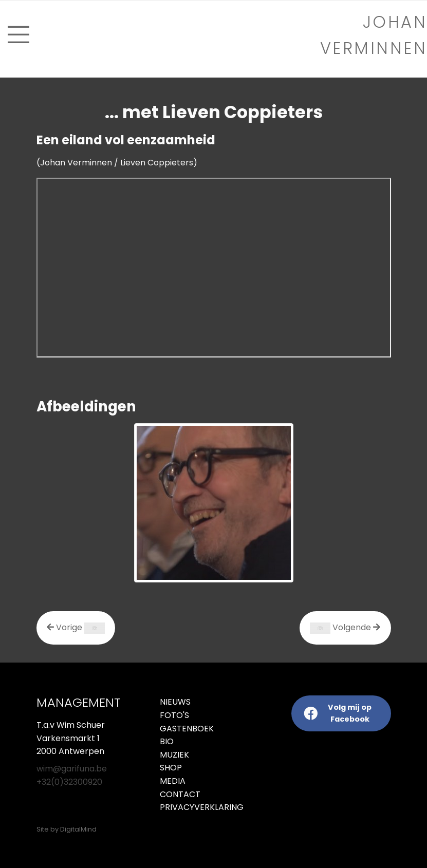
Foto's (174, 715)
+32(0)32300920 (69, 782)
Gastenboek (187, 729)
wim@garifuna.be (72, 769)
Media (173, 781)
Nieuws (175, 702)
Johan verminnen (374, 35)
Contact (180, 794)
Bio (167, 741)
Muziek (174, 755)
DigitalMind (78, 829)
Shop (171, 768)
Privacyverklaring (183, 807)
